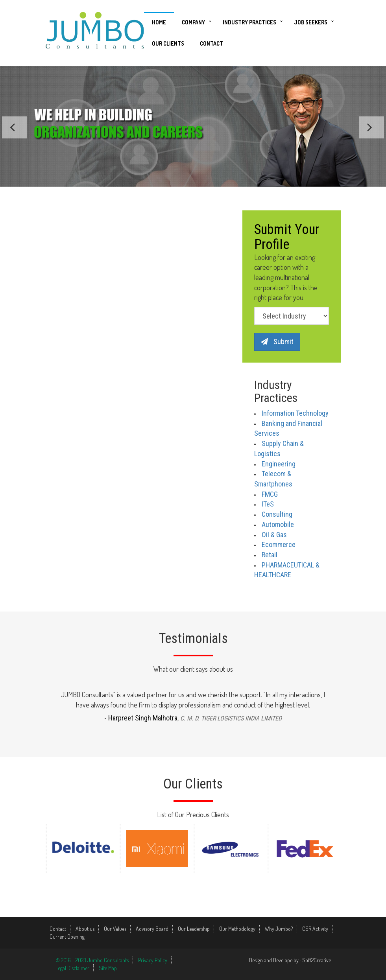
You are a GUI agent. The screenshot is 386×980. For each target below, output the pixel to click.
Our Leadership (194, 929)
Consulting (277, 514)
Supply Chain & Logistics (279, 449)
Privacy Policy (153, 960)
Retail (270, 555)
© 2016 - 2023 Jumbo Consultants (92, 960)
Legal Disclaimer (72, 968)
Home (159, 22)
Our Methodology (237, 929)
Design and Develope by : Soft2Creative (290, 960)
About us (85, 929)
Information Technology (295, 413)
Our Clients (168, 43)
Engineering (279, 464)
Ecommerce (279, 544)
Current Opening (67, 937)
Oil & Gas (274, 535)
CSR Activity (315, 929)
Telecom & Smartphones (273, 479)
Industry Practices (249, 22)
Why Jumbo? (279, 929)
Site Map (108, 968)
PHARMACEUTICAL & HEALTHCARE (287, 570)
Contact (211, 43)
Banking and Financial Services (288, 428)
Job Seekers (311, 22)
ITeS (268, 504)
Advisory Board (152, 929)
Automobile (278, 524)
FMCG (270, 494)
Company (193, 22)
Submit (277, 342)
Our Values (115, 929)
